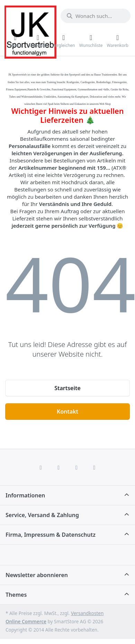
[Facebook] (41, 467)
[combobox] (96, 16)
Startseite (67, 388)
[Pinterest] (94, 467)
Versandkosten (87, 613)
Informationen (25, 495)
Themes (16, 595)
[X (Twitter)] (58, 467)
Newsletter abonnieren (37, 575)
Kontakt (67, 412)
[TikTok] (76, 467)
